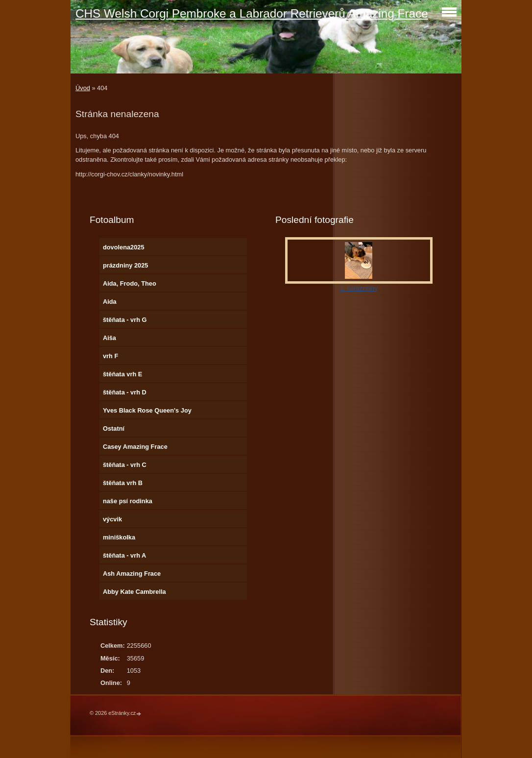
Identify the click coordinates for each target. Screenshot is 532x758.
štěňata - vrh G (125, 320)
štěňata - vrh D (125, 392)
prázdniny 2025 (125, 265)
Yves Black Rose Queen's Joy (147, 410)
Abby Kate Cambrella (134, 592)
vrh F (110, 356)
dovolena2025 (124, 247)
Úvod (83, 88)
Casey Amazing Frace (135, 447)
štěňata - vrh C (125, 465)
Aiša (109, 338)
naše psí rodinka (128, 501)
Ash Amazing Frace (132, 574)
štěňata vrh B (123, 483)
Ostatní (114, 428)
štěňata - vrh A (124, 555)
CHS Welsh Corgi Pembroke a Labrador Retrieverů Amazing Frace (252, 13)
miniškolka (119, 537)
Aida (110, 302)
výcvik (112, 519)
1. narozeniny (359, 288)
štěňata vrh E (122, 374)
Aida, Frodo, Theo (130, 283)
